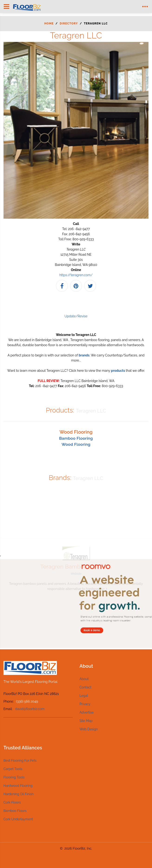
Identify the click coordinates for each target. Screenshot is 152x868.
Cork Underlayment (18, 819)
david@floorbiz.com (30, 709)
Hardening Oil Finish (18, 794)
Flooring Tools (14, 777)
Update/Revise (76, 316)
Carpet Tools (13, 769)
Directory (69, 23)
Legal (84, 696)
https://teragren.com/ (76, 275)
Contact (86, 687)
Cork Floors (12, 802)
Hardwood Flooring (18, 786)
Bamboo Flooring (76, 438)
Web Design (89, 729)
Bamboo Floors (15, 811)
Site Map (86, 721)
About (84, 679)
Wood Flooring (76, 444)
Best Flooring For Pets (20, 761)
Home (49, 23)
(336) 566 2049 (27, 701)
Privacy (85, 704)
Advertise (87, 712)
